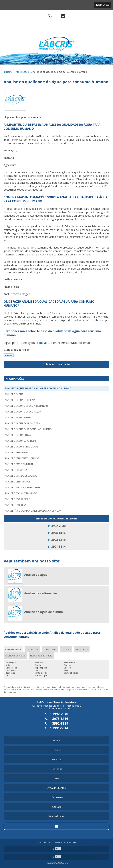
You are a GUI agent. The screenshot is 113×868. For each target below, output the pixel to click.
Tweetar (9, 355)
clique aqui (43, 343)
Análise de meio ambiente (19, 464)
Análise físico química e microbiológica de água (33, 511)
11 (57, 526)
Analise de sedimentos (18, 482)
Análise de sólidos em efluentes (23, 487)
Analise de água (14, 394)
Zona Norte (32, 649)
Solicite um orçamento (56, 364)
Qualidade (57, 769)
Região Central (13, 649)
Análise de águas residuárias (21, 447)
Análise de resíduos (16, 470)
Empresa (57, 750)
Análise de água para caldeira (22, 423)
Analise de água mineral (19, 418)
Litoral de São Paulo (41, 656)
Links (56, 778)
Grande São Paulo (15, 656)
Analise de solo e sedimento (21, 493)
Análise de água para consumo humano (28, 429)
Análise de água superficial (21, 441)
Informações (14, 379)
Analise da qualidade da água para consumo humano (38, 388)
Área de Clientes (57, 788)
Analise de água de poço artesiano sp (27, 406)
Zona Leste (82, 649)
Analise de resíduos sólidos (21, 476)
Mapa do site (56, 816)
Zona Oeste (50, 649)
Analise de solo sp (15, 505)
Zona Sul (66, 649)
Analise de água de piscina (20, 400)
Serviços (57, 759)
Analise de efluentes (17, 452)
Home (57, 740)
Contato (57, 807)
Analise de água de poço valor (23, 412)
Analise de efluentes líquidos (22, 458)
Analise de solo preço (18, 499)
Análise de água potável (19, 435)
